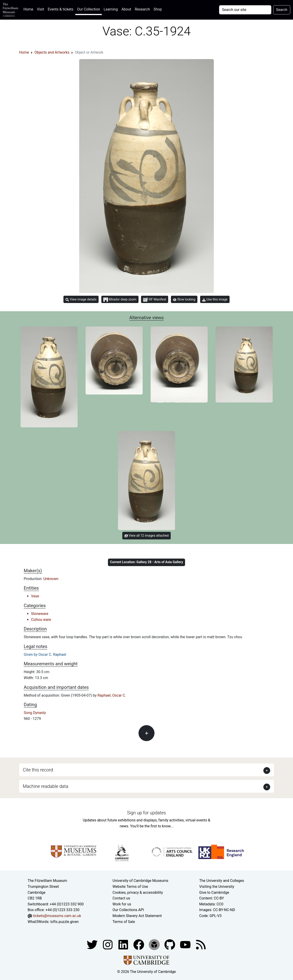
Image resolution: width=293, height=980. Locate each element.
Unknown (51, 579)
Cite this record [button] (38, 770)
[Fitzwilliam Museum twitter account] (93, 944)
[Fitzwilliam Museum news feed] (201, 944)
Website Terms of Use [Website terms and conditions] (130, 887)
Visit (41, 9)
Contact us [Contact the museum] (121, 898)
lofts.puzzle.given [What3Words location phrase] (64, 922)
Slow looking (184, 299)
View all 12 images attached (146, 536)
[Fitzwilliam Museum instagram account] (108, 944)
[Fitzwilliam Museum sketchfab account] (155, 944)
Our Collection (89, 9)
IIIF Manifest (155, 300)
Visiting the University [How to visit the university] (217, 887)
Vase (35, 596)
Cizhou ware (41, 620)
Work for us (122, 904)
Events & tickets (61, 9)
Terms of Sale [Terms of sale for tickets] (124, 922)
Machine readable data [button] (46, 786)
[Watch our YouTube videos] (186, 944)
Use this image (215, 299)
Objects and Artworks (52, 52)
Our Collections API (128, 910)
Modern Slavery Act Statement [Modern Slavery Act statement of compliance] (137, 916)
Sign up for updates (146, 813)
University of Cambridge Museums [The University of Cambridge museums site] (140, 881)
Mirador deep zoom (120, 300)
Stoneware (40, 614)
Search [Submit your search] (282, 10)
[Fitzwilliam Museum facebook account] (124, 944)
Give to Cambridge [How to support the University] (214, 892)
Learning (111, 9)
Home (29, 9)
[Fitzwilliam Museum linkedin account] (139, 944)
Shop (158, 9)
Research (142, 9)
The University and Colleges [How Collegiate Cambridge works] (222, 881)
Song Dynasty (35, 713)
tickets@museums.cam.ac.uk (57, 916)
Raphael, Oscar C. (112, 695)
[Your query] (245, 10)
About (126, 9)
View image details (81, 299)
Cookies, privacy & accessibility (138, 892)
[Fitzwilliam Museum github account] (170, 944)
